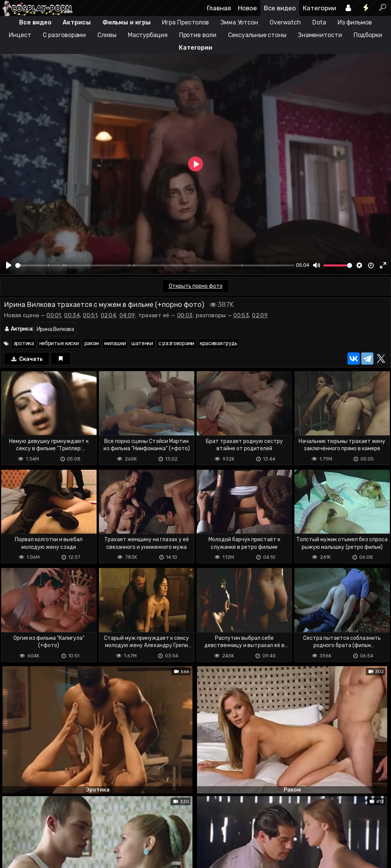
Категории (319, 8)
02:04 (109, 315)
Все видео (280, 8)
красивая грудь (219, 343)
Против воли (198, 35)
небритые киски (59, 343)
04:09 (127, 315)
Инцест (20, 35)
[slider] (155, 265)
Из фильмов (355, 22)
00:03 (185, 315)
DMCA (12, 832)
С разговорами (65, 35)
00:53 (241, 315)
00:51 (90, 315)
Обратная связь (80, 832)
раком (92, 343)
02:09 (260, 315)
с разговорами (176, 343)
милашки (115, 343)
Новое (247, 8)
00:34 (72, 315)
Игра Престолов (185, 22)
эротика (24, 343)
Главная (219, 8)
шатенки (142, 343)
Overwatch (285, 22)
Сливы (107, 35)
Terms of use (39, 832)
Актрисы (77, 22)
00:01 (54, 315)
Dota (319, 22)
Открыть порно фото (196, 286)
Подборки (368, 35)
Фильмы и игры (127, 22)
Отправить (30, 800)
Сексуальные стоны (257, 35)
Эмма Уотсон (239, 22)
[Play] (9, 265)
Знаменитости (320, 35)
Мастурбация (148, 35)
